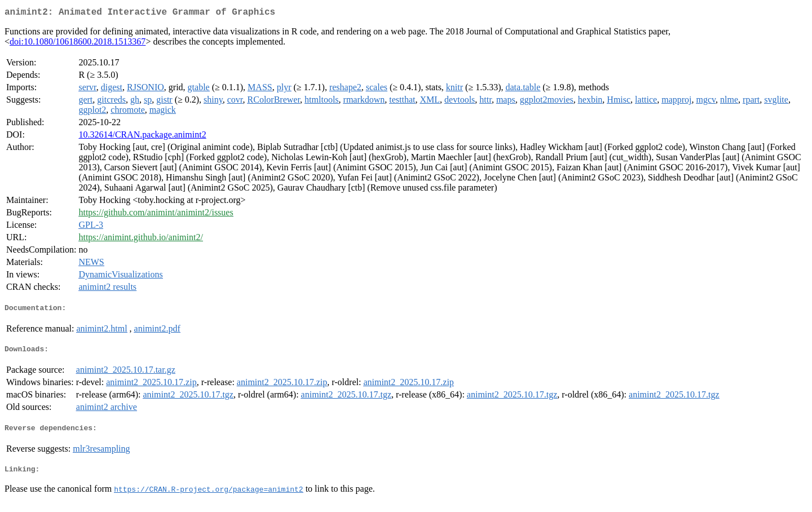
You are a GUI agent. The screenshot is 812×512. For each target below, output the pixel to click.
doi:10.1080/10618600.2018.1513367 (78, 44)
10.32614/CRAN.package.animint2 (142, 137)
